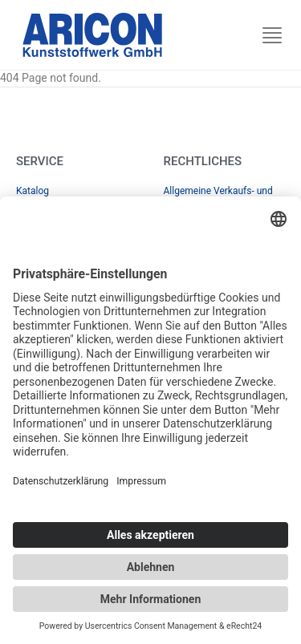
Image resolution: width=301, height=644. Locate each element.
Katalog (33, 191)
